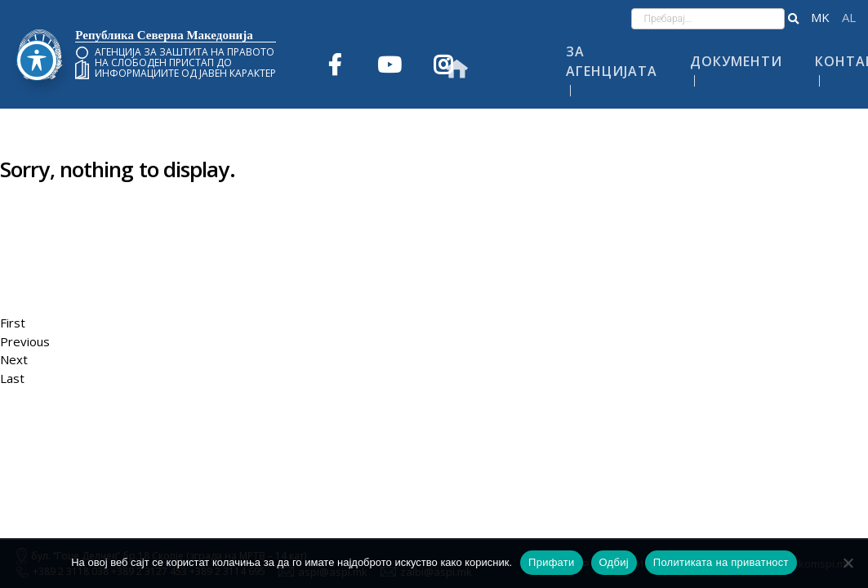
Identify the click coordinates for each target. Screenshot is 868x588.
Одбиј (614, 562)
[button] (793, 19)
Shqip (849, 18)
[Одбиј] (848, 563)
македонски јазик (820, 18)
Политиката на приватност (721, 562)
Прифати (551, 562)
